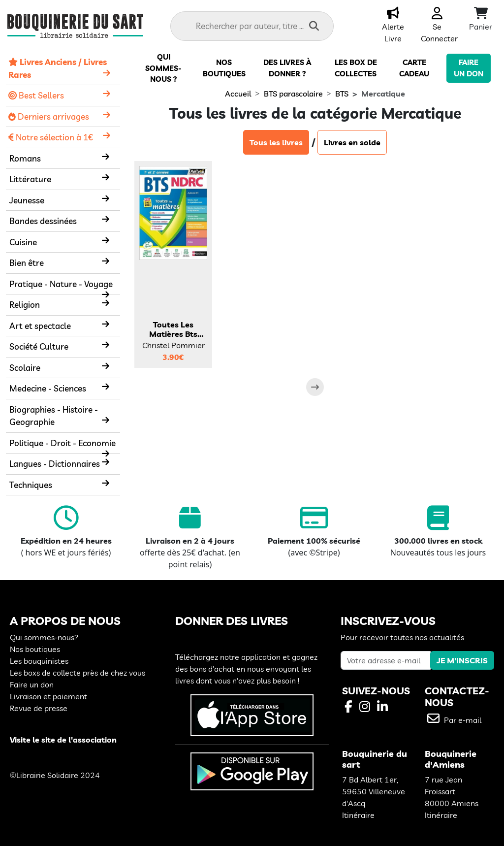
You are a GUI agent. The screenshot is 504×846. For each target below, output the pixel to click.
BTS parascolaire (293, 94)
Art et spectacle (40, 326)
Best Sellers (36, 95)
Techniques (31, 485)
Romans (25, 158)
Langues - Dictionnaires (55, 464)
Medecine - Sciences (48, 388)
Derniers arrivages (49, 116)
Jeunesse (27, 200)
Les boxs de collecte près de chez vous (78, 673)
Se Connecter (439, 27)
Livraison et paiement (48, 696)
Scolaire (25, 368)
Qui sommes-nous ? (163, 68)
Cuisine (23, 242)
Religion (25, 305)
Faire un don (32, 684)
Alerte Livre (393, 27)
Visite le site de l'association (63, 740)
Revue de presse (39, 708)
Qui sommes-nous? (44, 637)
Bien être (27, 263)
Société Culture (39, 346)
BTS (342, 94)
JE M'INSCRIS (462, 660)
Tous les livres (276, 142)
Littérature (30, 179)
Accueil (238, 94)
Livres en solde (352, 142)
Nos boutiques (35, 649)
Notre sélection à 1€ (51, 137)
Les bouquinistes (39, 661)
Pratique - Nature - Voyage (61, 284)
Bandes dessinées (43, 221)
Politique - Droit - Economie (63, 443)
